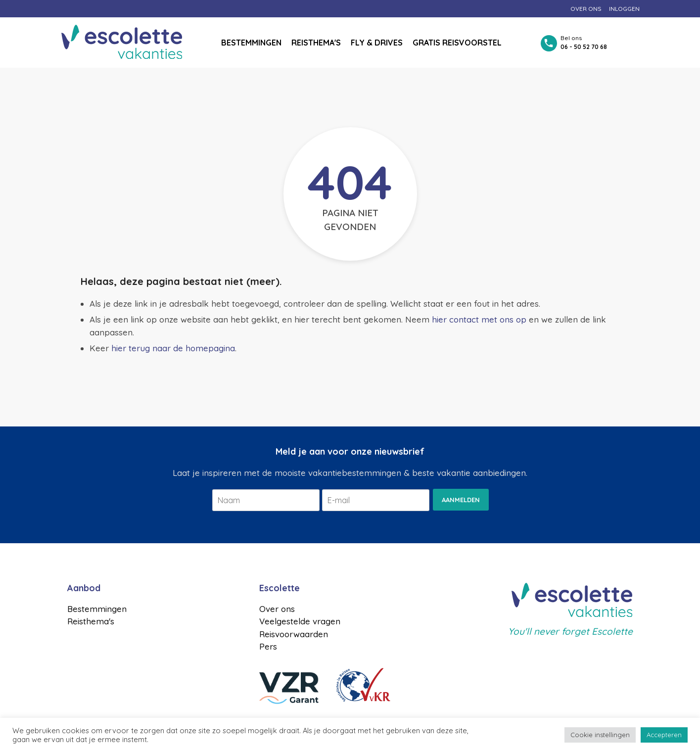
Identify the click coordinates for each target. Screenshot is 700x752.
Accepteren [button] (664, 735)
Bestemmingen (251, 43)
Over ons (586, 9)
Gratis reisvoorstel (457, 43)
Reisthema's (316, 43)
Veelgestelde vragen (300, 621)
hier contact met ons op (479, 319)
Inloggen (624, 9)
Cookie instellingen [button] (600, 735)
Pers (268, 646)
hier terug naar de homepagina (173, 348)
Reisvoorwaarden (294, 634)
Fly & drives (377, 43)
